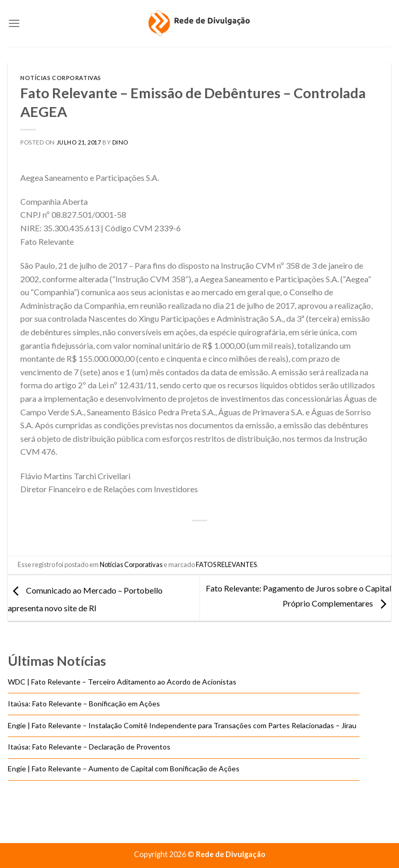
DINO (120, 142)
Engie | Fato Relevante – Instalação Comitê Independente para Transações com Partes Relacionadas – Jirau (184, 725)
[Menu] (14, 23)
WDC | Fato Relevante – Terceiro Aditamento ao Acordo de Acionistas (122, 682)
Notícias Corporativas (61, 78)
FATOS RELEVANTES (226, 564)
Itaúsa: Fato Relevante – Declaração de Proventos (89, 747)
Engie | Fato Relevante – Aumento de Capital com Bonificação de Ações (124, 768)
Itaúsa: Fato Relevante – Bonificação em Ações (84, 703)
